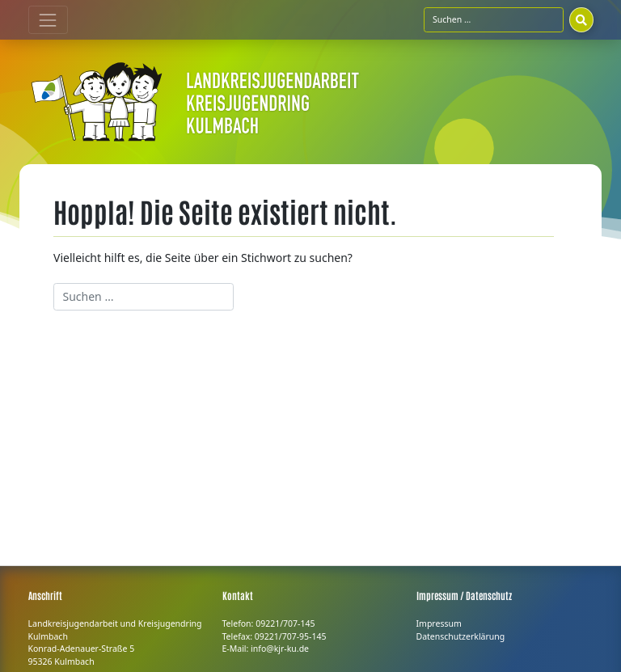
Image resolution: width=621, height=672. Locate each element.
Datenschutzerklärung (461, 636)
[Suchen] (581, 19)
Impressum (439, 623)
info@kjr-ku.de (280, 649)
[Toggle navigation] (48, 20)
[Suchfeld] (494, 19)
